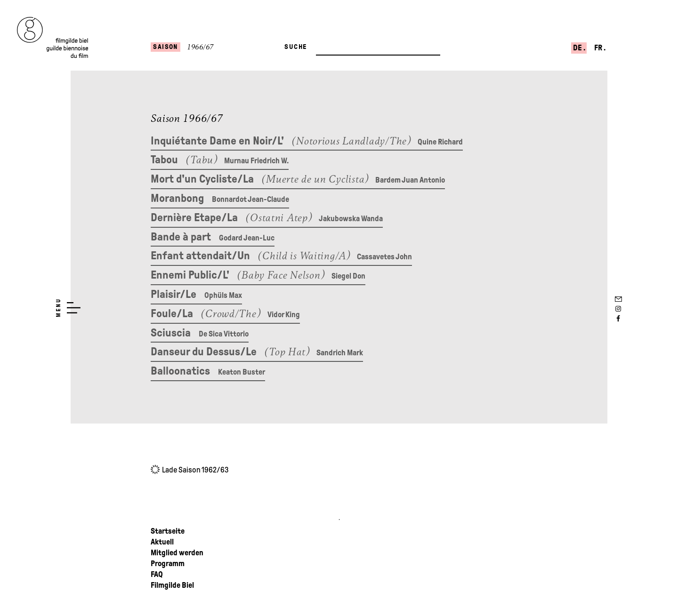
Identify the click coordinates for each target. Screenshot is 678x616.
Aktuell (162, 542)
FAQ (157, 574)
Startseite (168, 531)
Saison (165, 47)
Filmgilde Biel (172, 585)
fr (599, 48)
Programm (168, 564)
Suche (295, 47)
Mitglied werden (177, 553)
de (578, 48)
